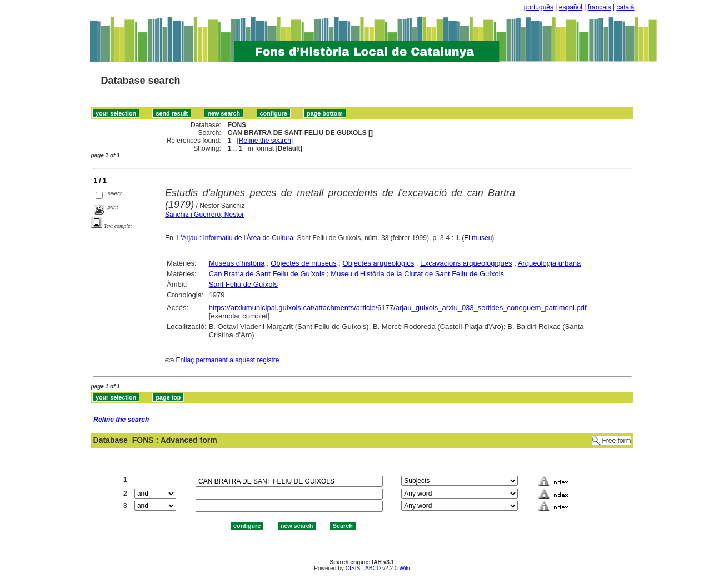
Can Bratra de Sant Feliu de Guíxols (267, 274)
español (571, 7)
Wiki (405, 568)
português (539, 7)
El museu (478, 238)
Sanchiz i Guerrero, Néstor (204, 215)
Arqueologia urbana (549, 263)
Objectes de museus (304, 263)
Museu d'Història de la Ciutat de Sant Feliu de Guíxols (417, 274)
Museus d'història (237, 263)
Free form (616, 441)
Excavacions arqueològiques (466, 263)
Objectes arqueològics (379, 263)
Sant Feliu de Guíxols (243, 284)
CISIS (353, 568)
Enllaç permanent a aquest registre (227, 360)
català (625, 7)
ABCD (373, 568)
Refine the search (265, 141)
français (600, 7)
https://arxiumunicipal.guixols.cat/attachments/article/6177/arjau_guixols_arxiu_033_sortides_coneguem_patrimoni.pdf (398, 308)
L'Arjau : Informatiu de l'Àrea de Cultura (235, 238)
